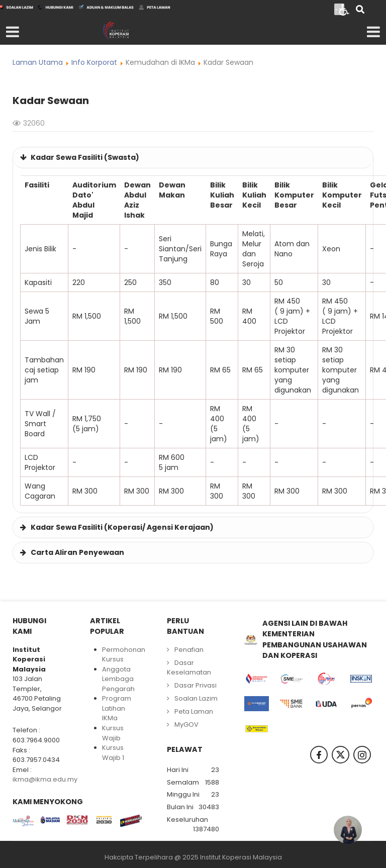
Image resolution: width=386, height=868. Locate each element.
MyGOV (186, 725)
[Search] (360, 10)
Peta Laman (194, 711)
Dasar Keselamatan (189, 668)
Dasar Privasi (196, 685)
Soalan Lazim (196, 698)
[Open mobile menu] (13, 32)
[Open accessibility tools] (344, 9)
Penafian (189, 650)
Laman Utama (38, 62)
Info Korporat (94, 62)
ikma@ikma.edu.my (45, 779)
